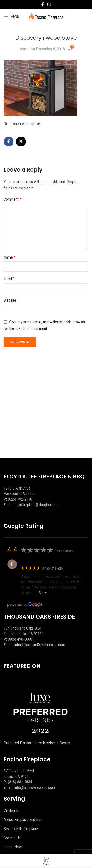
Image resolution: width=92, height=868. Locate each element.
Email (9, 279)
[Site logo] (46, 16)
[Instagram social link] (49, 5)
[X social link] (21, 142)
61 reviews (65, 551)
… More (41, 593)
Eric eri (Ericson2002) (39, 562)
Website (10, 300)
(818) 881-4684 (20, 782)
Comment (13, 199)
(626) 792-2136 (20, 499)
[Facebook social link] (43, 5)
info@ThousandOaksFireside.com (40, 645)
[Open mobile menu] (11, 17)
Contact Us (12, 838)
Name (10, 257)
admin (24, 49)
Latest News (13, 847)
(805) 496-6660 (20, 639)
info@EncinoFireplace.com (35, 788)
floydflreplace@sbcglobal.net (37, 505)
